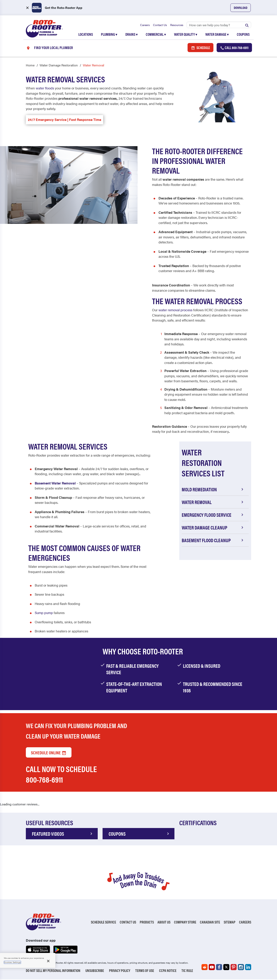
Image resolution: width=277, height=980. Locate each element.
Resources (177, 25)
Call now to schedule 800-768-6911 (61, 775)
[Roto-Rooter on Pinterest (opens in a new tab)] (234, 968)
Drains (132, 35)
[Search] (219, 25)
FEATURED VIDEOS (63, 834)
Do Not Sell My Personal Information (53, 971)
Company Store (185, 923)
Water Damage (217, 35)
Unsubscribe (95, 971)
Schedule (200, 48)
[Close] (48, 961)
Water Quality (186, 35)
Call (234, 48)
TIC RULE (187, 971)
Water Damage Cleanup (213, 528)
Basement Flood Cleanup (213, 541)
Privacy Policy (120, 971)
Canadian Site (210, 923)
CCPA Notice (168, 971)
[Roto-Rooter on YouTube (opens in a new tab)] (212, 968)
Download (241, 8)
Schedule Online (49, 753)
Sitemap (230, 923)
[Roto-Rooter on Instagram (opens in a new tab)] (241, 968)
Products (147, 923)
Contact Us (160, 25)
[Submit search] (247, 25)
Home (30, 66)
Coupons (243, 35)
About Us (164, 923)
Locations (86, 35)
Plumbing (109, 35)
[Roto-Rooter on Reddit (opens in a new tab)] (205, 968)
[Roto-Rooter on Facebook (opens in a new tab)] (219, 968)
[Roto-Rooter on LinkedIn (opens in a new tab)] (248, 968)
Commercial (156, 35)
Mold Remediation (213, 490)
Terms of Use (145, 971)
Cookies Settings (12, 962)
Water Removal (213, 503)
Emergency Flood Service (213, 515)
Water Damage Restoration (59, 66)
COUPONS (140, 834)
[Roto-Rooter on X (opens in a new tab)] (226, 968)
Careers (145, 25)
